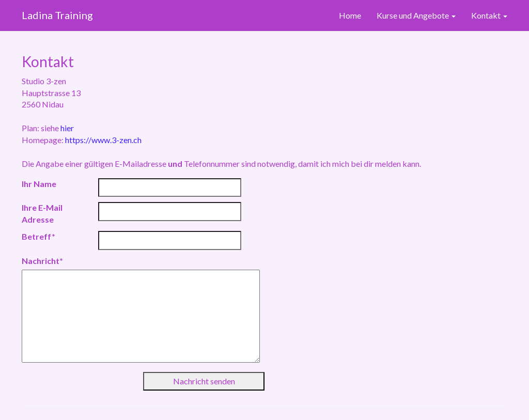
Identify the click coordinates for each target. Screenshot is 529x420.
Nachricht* (42, 261)
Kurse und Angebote (416, 15)
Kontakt (489, 15)
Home (350, 15)
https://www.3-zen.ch (103, 140)
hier (67, 128)
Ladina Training (57, 15)
